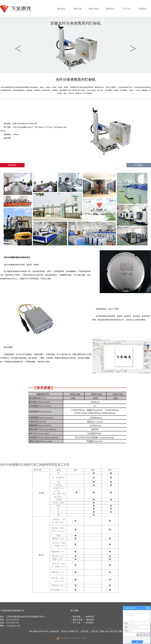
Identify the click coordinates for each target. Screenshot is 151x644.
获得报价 (12, 165)
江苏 (93, 631)
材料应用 (77, 9)
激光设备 (61, 9)
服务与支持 (94, 9)
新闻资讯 (110, 9)
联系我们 (143, 9)
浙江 (97, 631)
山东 (106, 631)
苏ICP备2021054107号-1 (40, 631)
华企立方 (65, 631)
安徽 (102, 631)
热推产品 (74, 631)
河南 (120, 631)
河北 (115, 631)
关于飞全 (126, 9)
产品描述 (139, 165)
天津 (111, 631)
